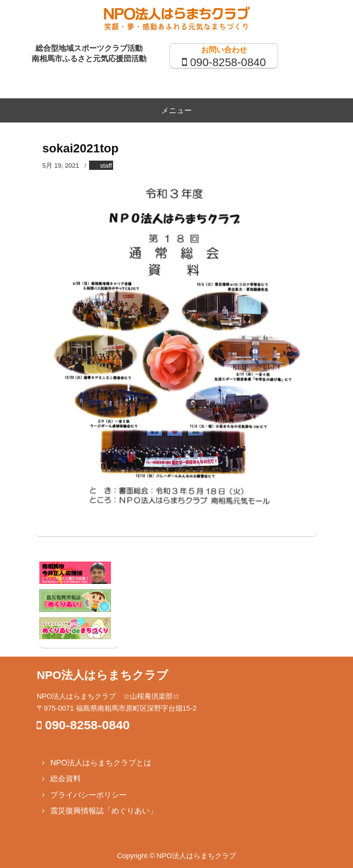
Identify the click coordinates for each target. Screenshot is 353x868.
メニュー (176, 110)
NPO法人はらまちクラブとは (101, 763)
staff (106, 165)
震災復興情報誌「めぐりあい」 (104, 811)
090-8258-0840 (228, 62)
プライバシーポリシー (89, 795)
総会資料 (66, 778)
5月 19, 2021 (61, 165)
